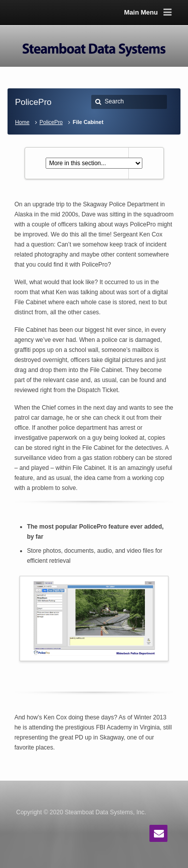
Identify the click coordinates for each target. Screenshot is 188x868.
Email (158, 833)
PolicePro (51, 122)
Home (22, 122)
